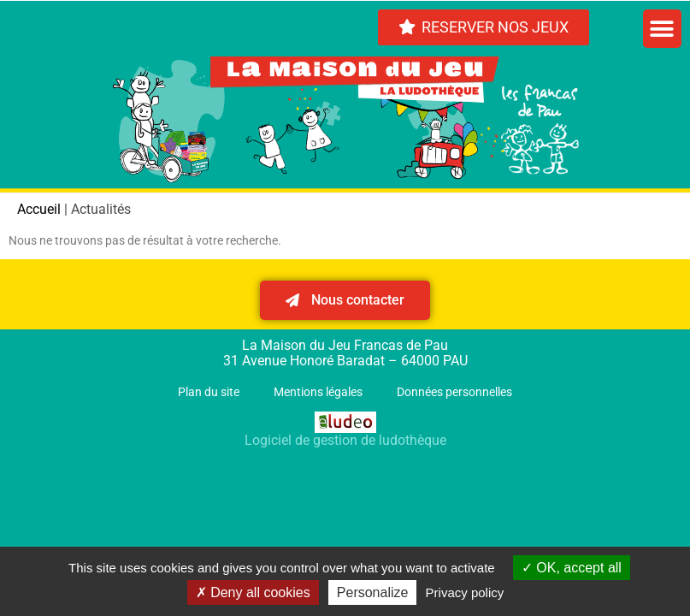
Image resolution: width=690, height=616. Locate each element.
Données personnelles (454, 392)
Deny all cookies (253, 592)
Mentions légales (318, 392)
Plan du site (209, 392)
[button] (662, 29)
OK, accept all (572, 568)
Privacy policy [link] (465, 592)
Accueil (39, 209)
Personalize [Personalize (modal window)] (373, 592)
